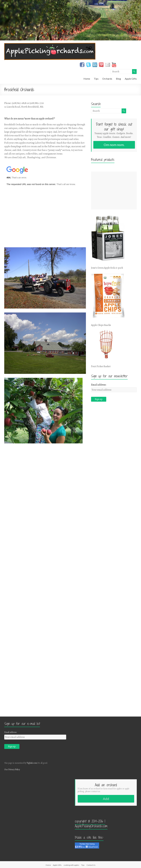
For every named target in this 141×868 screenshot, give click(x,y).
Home (87, 79)
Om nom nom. (114, 145)
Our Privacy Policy (12, 769)
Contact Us (91, 865)
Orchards (107, 79)
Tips (96, 79)
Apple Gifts (131, 79)
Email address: (99, 385)
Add (106, 799)
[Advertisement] (114, 190)
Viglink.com (32, 763)
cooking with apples (71, 865)
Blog (118, 79)
